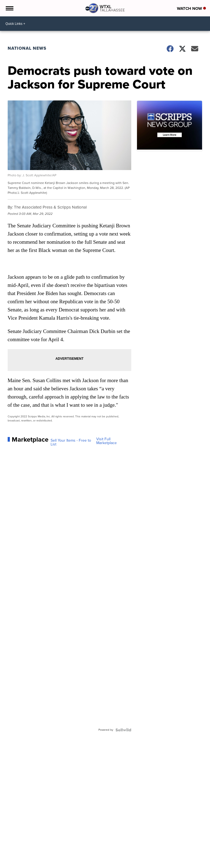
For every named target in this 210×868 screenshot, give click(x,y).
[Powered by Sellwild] (123, 730)
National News (27, 48)
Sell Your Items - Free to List (71, 442)
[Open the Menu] (9, 8)
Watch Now (191, 8)
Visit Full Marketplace (107, 441)
